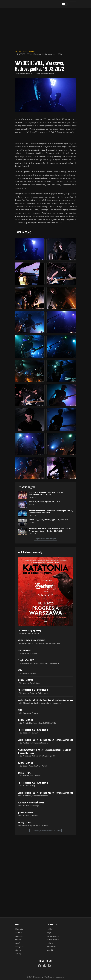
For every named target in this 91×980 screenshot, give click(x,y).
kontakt (50, 950)
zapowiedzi (19, 936)
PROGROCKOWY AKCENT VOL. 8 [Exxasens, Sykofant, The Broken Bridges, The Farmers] (44, 751)
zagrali (17, 943)
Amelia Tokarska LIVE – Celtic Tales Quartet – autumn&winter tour (45, 700)
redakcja (50, 929)
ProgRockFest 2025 (26, 660)
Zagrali (32, 51)
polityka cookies (53, 940)
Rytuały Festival (24, 773)
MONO (20, 670)
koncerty (18, 932)
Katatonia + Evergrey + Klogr (30, 630)
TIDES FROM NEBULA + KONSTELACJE (33, 690)
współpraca (51, 947)
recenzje (18, 940)
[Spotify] (45, 966)
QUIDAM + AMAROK (26, 680)
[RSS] (50, 966)
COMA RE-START (24, 650)
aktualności (19, 929)
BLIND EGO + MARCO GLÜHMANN (31, 803)
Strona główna (21, 51)
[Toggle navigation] (73, 4)
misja (49, 932)
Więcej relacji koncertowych (45, 539)
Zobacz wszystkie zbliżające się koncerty (45, 831)
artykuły (18, 950)
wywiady (18, 954)
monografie (19, 947)
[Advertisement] (45, 27)
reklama (50, 943)
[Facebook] (39, 966)
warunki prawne (53, 936)
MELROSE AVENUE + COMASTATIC (31, 640)
